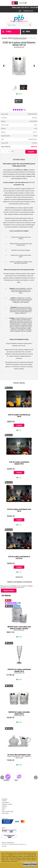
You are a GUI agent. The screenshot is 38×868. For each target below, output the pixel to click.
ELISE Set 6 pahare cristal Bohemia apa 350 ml (19, 416)
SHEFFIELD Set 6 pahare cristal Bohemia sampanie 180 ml (19, 670)
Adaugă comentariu (9, 591)
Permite (34, 864)
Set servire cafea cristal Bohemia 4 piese (19, 755)
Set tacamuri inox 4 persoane (20, 38)
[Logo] (19, 18)
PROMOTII (10, 38)
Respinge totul (27, 864)
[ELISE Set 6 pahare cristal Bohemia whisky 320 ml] (19, 66)
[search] (30, 25)
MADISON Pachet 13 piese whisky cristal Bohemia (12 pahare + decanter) (19, 628)
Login (20, 11)
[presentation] (4, 66)
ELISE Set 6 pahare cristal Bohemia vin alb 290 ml (19, 510)
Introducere (5, 38)
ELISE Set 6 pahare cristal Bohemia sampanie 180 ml (19, 463)
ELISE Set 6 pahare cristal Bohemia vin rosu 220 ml (19, 558)
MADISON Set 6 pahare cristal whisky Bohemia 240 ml (19, 713)
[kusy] (6, 151)
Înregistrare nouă (28, 11)
